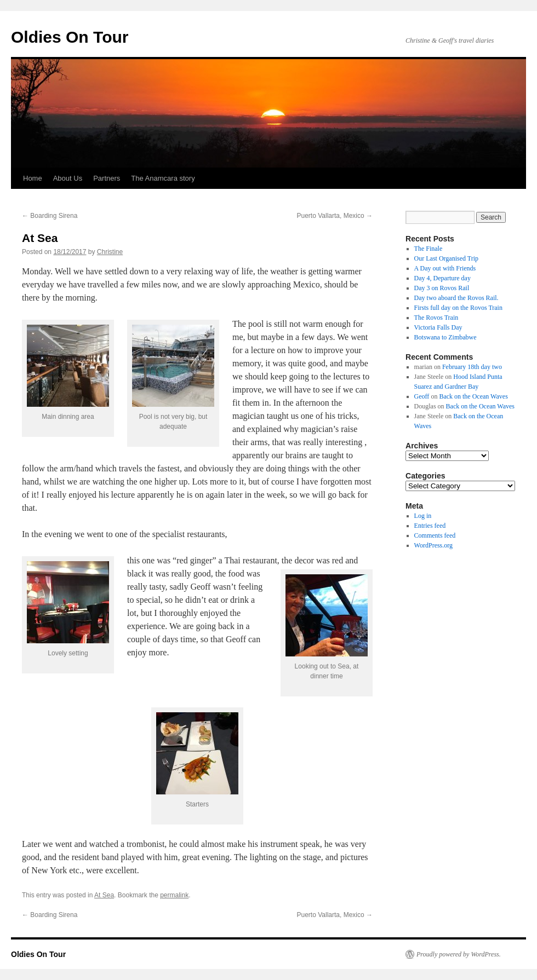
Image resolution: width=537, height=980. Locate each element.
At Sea (104, 895)
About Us (68, 178)
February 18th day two (472, 367)
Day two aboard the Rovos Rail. (456, 298)
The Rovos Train (436, 318)
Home (33, 178)
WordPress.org (433, 545)
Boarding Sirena (50, 216)
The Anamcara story (163, 178)
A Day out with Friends (445, 268)
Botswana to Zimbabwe (445, 337)
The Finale (429, 249)
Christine (110, 252)
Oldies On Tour (70, 37)
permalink (174, 895)
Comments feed (435, 535)
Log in (423, 516)
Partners (107, 178)
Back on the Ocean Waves (473, 396)
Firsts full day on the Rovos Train (458, 308)
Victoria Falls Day (438, 327)
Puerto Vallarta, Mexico (335, 216)
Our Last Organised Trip (446, 258)
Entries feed (430, 526)
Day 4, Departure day (442, 278)
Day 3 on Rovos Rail (442, 288)
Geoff (422, 396)
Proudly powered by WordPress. (459, 954)
